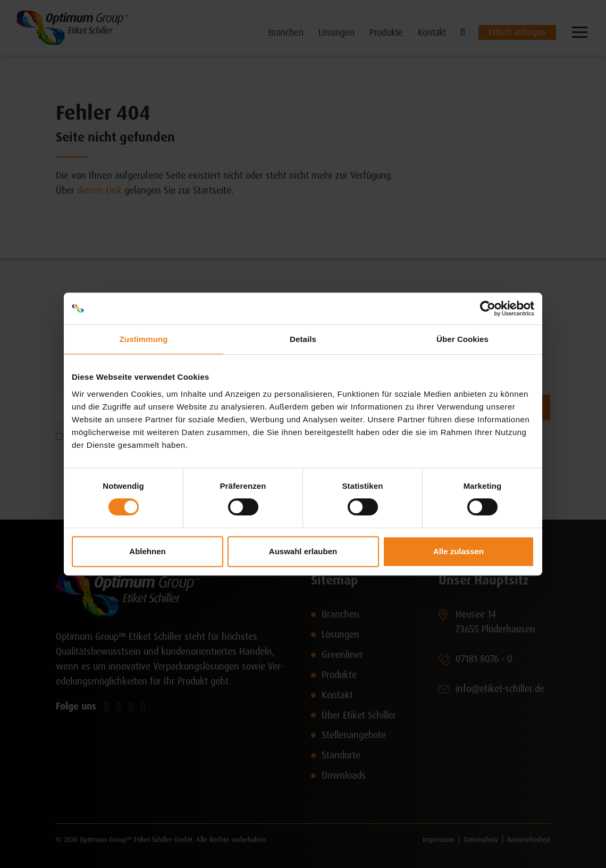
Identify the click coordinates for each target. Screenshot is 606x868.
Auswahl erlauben (303, 551)
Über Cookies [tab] (462, 339)
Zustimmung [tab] (144, 339)
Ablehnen (147, 551)
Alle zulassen (458, 551)
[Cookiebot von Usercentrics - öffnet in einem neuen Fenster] (488, 308)
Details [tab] (303, 339)
